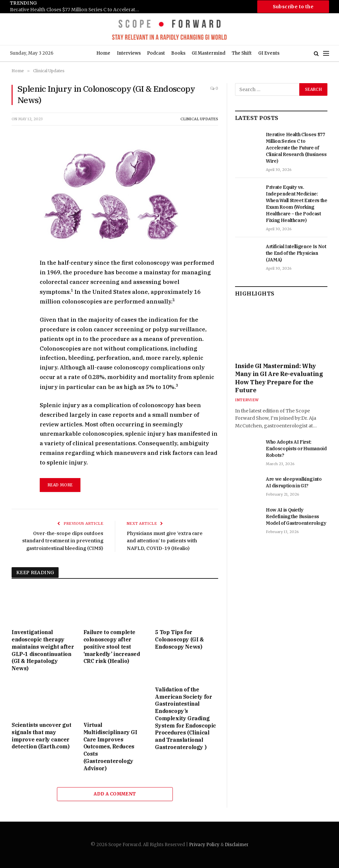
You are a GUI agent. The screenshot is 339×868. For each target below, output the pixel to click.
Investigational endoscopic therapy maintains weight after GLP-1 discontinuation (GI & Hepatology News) (43, 650)
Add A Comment (115, 794)
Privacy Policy (204, 845)
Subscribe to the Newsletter (293, 8)
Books (178, 53)
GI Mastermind (209, 53)
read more (60, 485)
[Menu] (326, 54)
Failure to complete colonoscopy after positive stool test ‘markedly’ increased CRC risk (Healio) (112, 647)
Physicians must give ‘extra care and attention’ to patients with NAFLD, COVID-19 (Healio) (166, 541)
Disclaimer (237, 845)
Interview (247, 400)
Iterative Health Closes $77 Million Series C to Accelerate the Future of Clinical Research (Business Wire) (76, 10)
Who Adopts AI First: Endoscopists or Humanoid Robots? (296, 449)
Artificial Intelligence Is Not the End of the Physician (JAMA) (296, 253)
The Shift (242, 53)
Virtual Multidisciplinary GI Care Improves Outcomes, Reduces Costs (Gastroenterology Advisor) (110, 747)
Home (103, 53)
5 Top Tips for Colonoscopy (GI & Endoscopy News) (179, 639)
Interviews (129, 53)
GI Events (269, 53)
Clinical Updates (199, 119)
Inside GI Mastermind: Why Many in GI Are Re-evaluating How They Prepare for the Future (279, 378)
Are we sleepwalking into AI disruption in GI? (294, 482)
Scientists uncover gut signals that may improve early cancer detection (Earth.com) (41, 736)
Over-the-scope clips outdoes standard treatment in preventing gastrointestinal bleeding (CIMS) (62, 541)
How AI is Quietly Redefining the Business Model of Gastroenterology (296, 516)
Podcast (156, 53)
